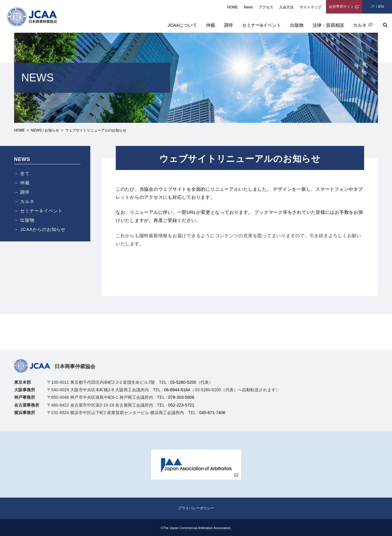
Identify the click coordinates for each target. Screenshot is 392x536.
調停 (229, 25)
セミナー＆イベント (41, 211)
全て (25, 173)
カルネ (360, 25)
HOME (232, 7)
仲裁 (211, 25)
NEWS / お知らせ (45, 130)
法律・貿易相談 (328, 25)
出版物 (297, 25)
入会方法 (286, 7)
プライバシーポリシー (196, 508)
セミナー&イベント (262, 25)
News (248, 7)
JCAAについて (182, 25)
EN (381, 6)
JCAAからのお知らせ (43, 229)
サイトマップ (310, 7)
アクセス (266, 7)
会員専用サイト (341, 7)
